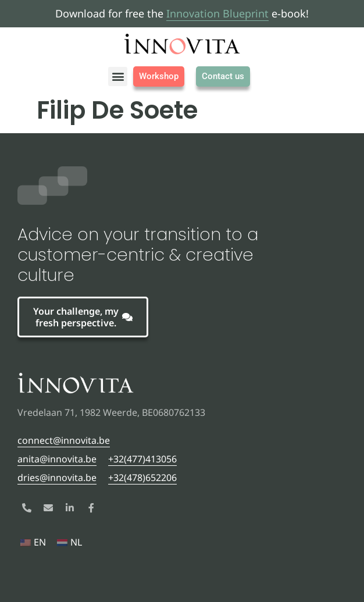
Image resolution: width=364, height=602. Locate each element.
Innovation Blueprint (217, 13)
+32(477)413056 (142, 459)
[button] (118, 76)
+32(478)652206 (142, 478)
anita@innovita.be (57, 459)
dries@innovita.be (57, 478)
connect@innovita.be (64, 440)
